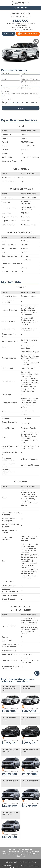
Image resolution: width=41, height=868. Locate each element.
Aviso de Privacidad (32, 102)
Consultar (9, 34)
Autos (24, 8)
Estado (4, 86)
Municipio (25, 86)
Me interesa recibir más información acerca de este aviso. (20, 95)
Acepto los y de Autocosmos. (20, 103)
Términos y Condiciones (17, 102)
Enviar (21, 108)
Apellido (25, 73)
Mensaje (5, 92)
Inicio (17, 8)
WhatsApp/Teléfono (30, 79)
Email (4, 79)
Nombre (6, 73)
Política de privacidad (12, 862)
